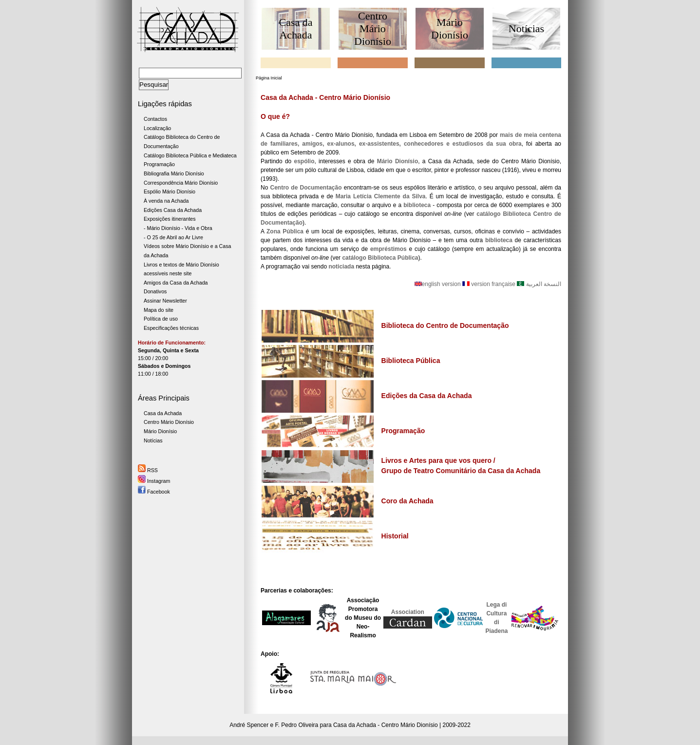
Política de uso (161, 319)
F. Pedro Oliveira (297, 725)
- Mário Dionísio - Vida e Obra (178, 228)
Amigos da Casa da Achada (176, 283)
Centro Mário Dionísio (169, 422)
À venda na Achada (166, 201)
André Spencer (249, 725)
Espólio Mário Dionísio (170, 191)
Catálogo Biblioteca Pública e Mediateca (190, 155)
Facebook (154, 492)
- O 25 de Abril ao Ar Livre (173, 237)
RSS (148, 470)
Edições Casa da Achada (173, 210)
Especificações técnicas (171, 328)
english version (438, 284)
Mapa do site (159, 310)
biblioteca (499, 240)
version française (489, 284)
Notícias (153, 440)
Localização (157, 128)
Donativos (155, 291)
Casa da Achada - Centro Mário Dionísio (386, 725)
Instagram (154, 481)
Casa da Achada (163, 413)
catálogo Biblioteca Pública (380, 258)
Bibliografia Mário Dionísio (174, 173)
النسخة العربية (539, 284)
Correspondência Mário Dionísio (181, 183)
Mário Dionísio (160, 431)
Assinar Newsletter (165, 301)
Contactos (155, 119)
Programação (159, 164)
